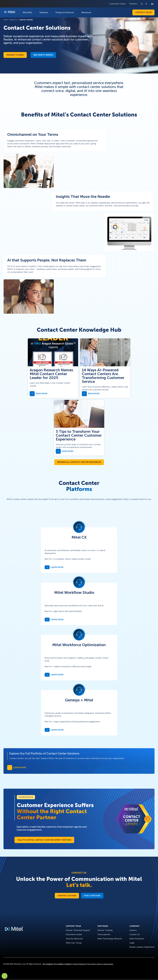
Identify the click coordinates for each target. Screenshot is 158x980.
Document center (74, 934)
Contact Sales (143, 12)
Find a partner (104, 934)
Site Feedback (48, 964)
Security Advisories (74, 939)
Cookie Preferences (79, 964)
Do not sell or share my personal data (100, 964)
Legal (132, 943)
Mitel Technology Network (110, 939)
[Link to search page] (142, 4)
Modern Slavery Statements (142, 947)
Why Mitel (27, 12)
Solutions (44, 12)
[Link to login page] (146, 4)
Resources (86, 12)
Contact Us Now (67, 896)
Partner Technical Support (78, 930)
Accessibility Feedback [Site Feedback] (63, 964)
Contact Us (135, 934)
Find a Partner (92, 896)
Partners (133, 4)
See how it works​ (43, 55)
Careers (133, 930)
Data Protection (137, 939)
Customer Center (118, 4)
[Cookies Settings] (5, 976)
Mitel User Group (74, 943)
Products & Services (65, 12)
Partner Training (105, 930)
